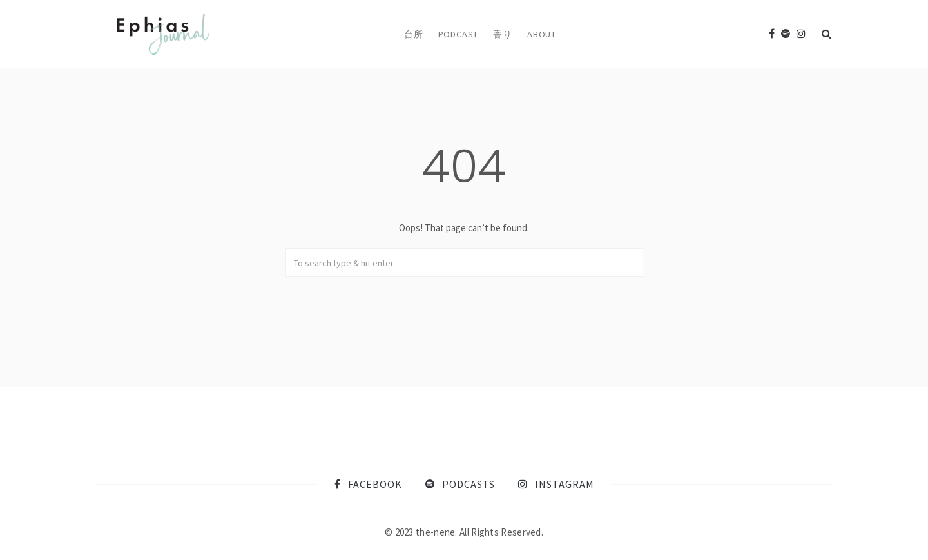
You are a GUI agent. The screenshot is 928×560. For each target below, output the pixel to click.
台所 (414, 34)
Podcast (459, 34)
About (542, 34)
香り (503, 34)
